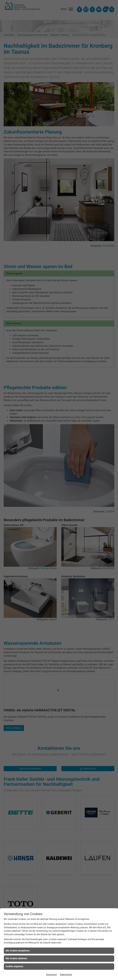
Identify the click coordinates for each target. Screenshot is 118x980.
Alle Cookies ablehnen (16, 958)
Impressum (51, 974)
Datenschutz (66, 974)
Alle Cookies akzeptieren (18, 951)
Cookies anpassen (14, 966)
